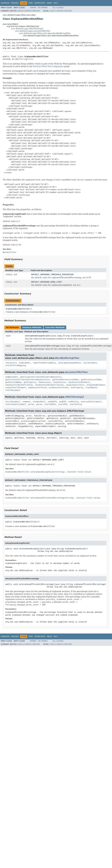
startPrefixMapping (16, 365)
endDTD (63, 402)
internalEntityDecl (16, 404)
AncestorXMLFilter (77, 372)
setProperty (77, 387)
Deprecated (40, 3)
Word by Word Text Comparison (48, 66)
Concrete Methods (55, 327)
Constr (28, 11)
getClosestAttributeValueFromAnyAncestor (28, 380)
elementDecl (39, 402)
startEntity (76, 404)
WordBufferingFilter (23, 59)
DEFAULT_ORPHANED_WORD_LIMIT (47, 282)
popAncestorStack (37, 387)
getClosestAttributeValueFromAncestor (41, 377)
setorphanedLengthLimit (37, 336)
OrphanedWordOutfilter (18, 309)
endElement (25, 363)
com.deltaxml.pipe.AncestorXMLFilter (33, 31)
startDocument (13, 390)
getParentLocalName (91, 380)
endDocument (12, 377)
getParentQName (13, 382)
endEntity (74, 402)
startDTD (63, 404)
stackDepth (91, 387)
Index (49, 3)
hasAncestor (45, 382)
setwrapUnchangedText (70, 363)
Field (20, 11)
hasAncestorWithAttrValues (49, 385)
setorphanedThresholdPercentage (42, 346)
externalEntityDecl (91, 402)
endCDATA (52, 402)
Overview (5, 3)
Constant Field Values (79, 472)
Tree (31, 3)
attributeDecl (13, 402)
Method (36, 11)
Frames (33, 8)
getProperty (30, 382)
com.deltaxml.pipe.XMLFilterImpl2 (27, 29)
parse (31, 404)
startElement (90, 363)
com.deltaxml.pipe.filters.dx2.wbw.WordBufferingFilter (45, 33)
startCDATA (50, 404)
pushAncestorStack (59, 387)
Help (56, 3)
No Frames (43, 8)
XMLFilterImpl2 (75, 397)
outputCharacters (75, 385)
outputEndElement (96, 385)
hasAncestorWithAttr (79, 382)
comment (26, 402)
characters (11, 363)
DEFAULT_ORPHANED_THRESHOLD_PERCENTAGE (52, 274)
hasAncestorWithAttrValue (19, 385)
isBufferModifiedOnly (44, 363)
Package (15, 3)
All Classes (58, 8)
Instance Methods (32, 327)
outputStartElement (16, 387)
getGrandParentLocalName (66, 380)
